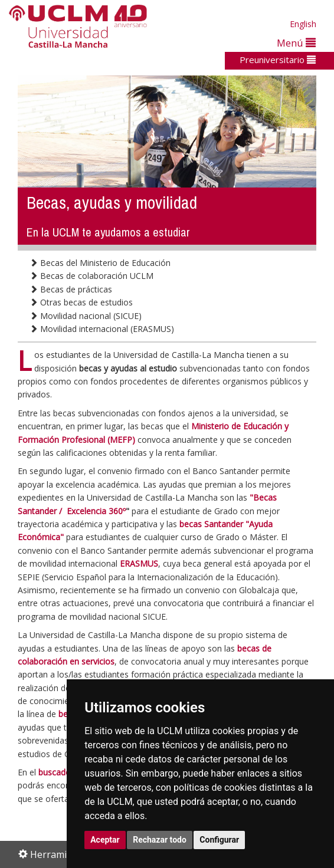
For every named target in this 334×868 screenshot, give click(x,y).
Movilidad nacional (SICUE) (86, 316)
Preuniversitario (278, 60)
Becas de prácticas (71, 289)
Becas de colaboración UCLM (91, 276)
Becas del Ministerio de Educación (100, 263)
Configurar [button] (219, 840)
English (303, 24)
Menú (296, 43)
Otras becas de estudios (81, 302)
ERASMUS (139, 563)
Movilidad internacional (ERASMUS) (102, 329)
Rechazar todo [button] (160, 840)
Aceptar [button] (105, 840)
